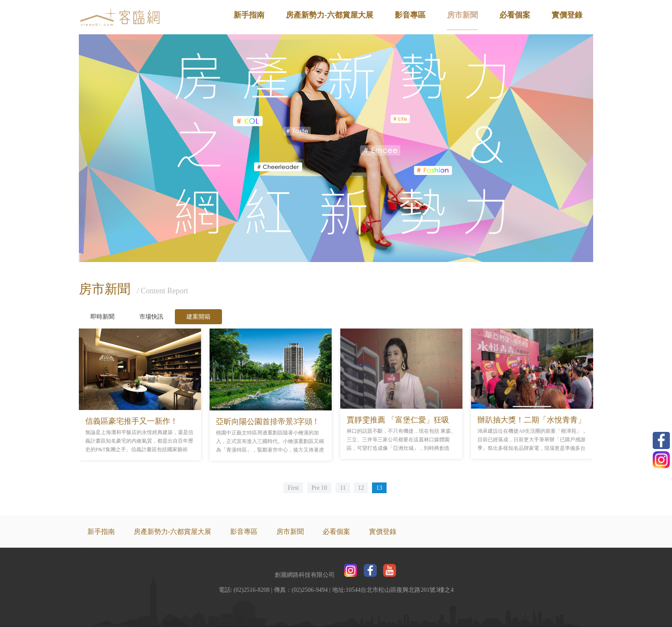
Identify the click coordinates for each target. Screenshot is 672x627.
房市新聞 (462, 15)
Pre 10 (319, 488)
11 (343, 488)
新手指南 (249, 15)
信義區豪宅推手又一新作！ (132, 421)
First (293, 488)
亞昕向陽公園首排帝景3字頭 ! (267, 422)
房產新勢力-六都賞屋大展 (330, 15)
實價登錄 (567, 15)
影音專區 (410, 15)
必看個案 (515, 15)
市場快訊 (151, 317)
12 (361, 488)
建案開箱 (198, 317)
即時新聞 (102, 317)
